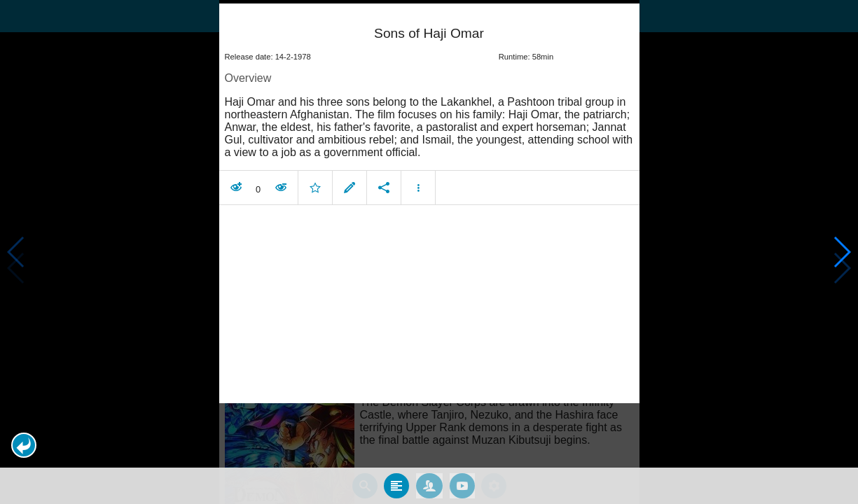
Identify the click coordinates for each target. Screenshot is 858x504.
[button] (24, 445)
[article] (429, 106)
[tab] (396, 485)
